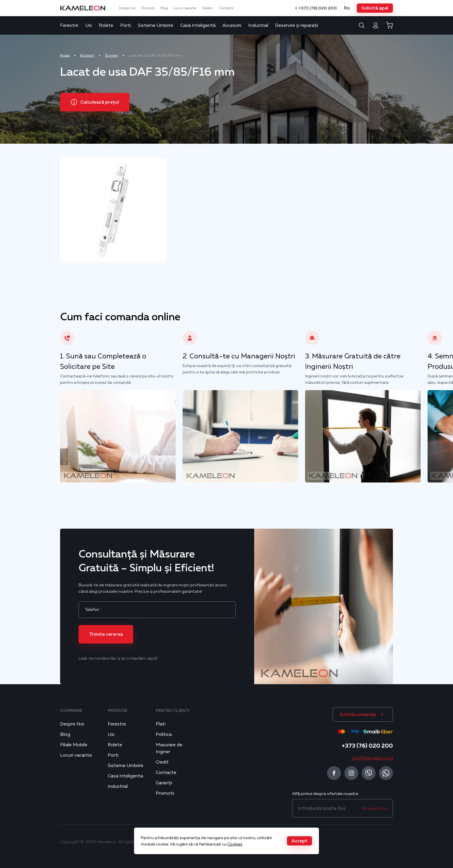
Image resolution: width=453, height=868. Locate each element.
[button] (375, 8)
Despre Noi (72, 724)
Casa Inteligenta (125, 776)
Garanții (164, 783)
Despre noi (127, 8)
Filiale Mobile (74, 745)
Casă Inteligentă (198, 25)
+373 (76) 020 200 (318, 8)
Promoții (148, 8)
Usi (89, 25)
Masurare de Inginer (169, 748)
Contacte (226, 8)
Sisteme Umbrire (156, 25)
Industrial (258, 25)
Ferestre (69, 25)
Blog (164, 8)
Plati (161, 724)
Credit (162, 762)
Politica (164, 734)
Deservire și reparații (297, 25)
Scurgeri (112, 55)
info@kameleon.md (372, 758)
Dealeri (208, 8)
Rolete (106, 25)
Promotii (165, 793)
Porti (126, 25)
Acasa (65, 55)
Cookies (235, 844)
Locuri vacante (185, 8)
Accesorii (232, 25)
